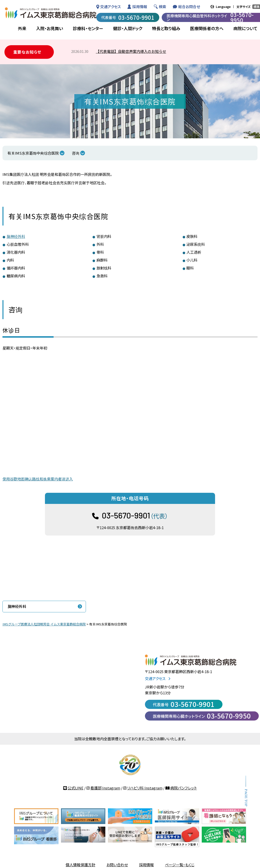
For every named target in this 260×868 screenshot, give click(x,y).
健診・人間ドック (128, 28)
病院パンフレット (184, 788)
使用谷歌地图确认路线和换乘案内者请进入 (38, 479)
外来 (22, 28)
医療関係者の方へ (207, 28)
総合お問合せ (189, 7)
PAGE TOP (246, 798)
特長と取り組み (166, 28)
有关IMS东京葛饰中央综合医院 (33, 153)
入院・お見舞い (50, 28)
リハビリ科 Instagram (145, 788)
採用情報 (140, 7)
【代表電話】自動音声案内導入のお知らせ (131, 51)
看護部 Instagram (105, 788)
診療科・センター (88, 28)
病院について (245, 28)
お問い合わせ (117, 865)
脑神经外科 (16, 236)
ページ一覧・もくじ (180, 865)
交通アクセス (110, 7)
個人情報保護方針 (80, 865)
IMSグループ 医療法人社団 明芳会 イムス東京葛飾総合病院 (51, 13)
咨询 (76, 153)
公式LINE (76, 788)
